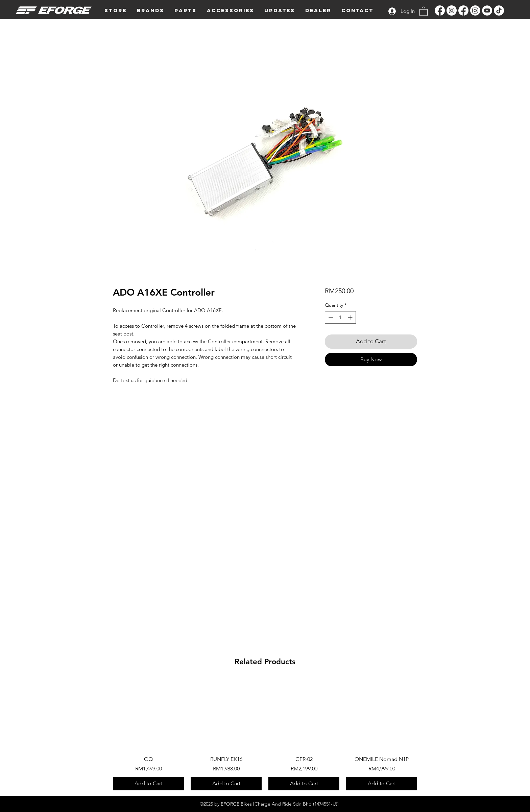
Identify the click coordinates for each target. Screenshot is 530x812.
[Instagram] (452, 10)
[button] (151, 10)
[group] (265, 735)
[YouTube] (487, 10)
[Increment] (351, 317)
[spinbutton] (340, 317)
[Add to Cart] (148, 784)
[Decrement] (330, 317)
